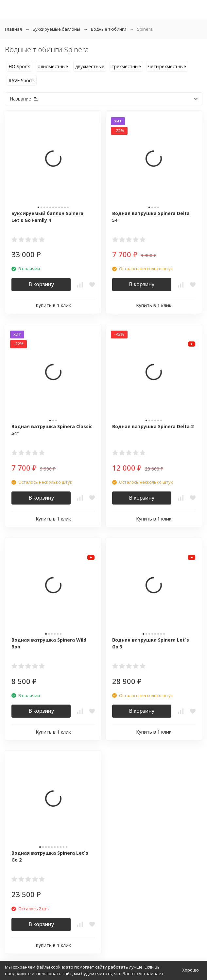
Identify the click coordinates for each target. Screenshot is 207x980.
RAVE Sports (22, 80)
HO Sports (19, 66)
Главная (13, 29)
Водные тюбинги (109, 29)
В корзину (41, 284)
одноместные (53, 66)
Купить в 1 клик (53, 305)
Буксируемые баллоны (56, 29)
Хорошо (190, 970)
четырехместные (167, 66)
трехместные (126, 66)
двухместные (90, 66)
